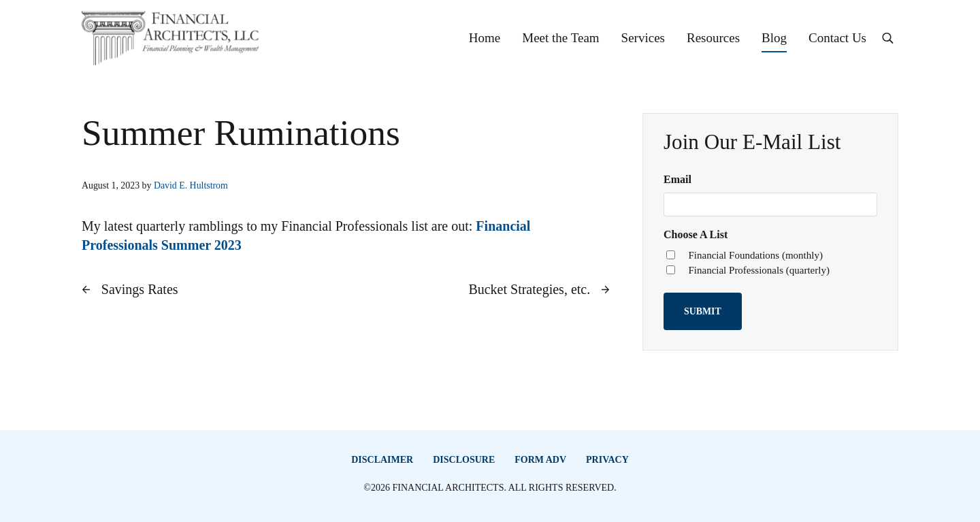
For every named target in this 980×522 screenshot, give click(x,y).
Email (677, 179)
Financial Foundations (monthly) (755, 255)
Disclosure (464, 460)
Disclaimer (382, 460)
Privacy (607, 460)
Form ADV (540, 460)
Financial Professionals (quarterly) (758, 270)
